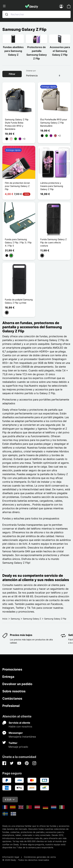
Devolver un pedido (17, 684)
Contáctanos (12, 699)
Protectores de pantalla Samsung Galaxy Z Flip (37, 53)
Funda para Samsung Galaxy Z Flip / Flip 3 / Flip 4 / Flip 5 (18, 242)
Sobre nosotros (14, 691)
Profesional (11, 706)
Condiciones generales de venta (40, 857)
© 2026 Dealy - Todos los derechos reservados (26, 860)
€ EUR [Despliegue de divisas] (10, 799)
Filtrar (12, 74)
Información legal (11, 857)
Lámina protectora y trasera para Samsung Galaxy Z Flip (52, 186)
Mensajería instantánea (22, 737)
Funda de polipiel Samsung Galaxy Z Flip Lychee (19, 301)
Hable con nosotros (20, 726)
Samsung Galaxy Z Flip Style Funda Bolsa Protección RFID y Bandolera (17, 124)
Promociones (12, 669)
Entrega (8, 677)
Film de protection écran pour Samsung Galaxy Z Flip (17, 186)
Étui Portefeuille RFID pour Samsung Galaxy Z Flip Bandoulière (54, 123)
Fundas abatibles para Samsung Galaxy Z (13, 51)
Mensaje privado (18, 747)
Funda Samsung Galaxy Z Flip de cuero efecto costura (53, 242)
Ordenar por (31, 71)
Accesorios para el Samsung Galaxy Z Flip (60, 51)
